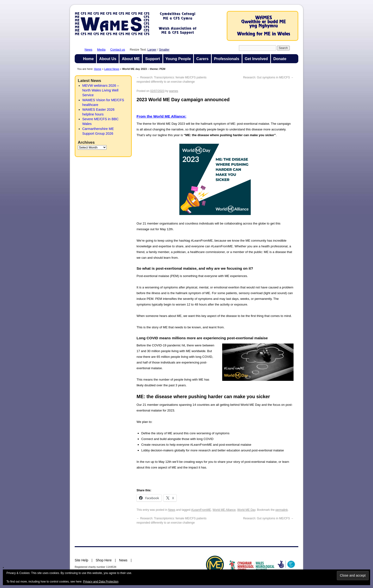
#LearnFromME (201, 510)
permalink (282, 510)
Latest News (112, 69)
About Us (108, 59)
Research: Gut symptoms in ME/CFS (268, 77)
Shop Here (104, 560)
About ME (131, 59)
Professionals (227, 59)
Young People (178, 59)
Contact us (118, 50)
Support (152, 59)
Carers (202, 59)
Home (88, 59)
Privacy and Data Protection (101, 582)
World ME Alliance (224, 510)
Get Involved (256, 59)
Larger (152, 50)
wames (174, 91)
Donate (280, 59)
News (89, 50)
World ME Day (246, 510)
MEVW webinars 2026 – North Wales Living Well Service (101, 90)
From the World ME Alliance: (161, 116)
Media (101, 50)
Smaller (164, 50)
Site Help (81, 560)
